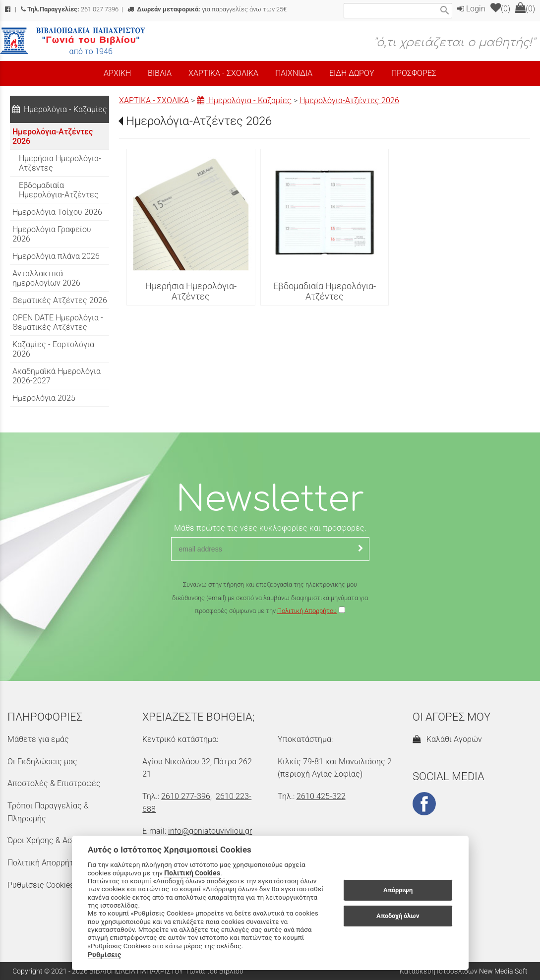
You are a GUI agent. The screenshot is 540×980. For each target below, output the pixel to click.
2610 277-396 (186, 796)
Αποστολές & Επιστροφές (54, 783)
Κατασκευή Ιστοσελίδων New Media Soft (464, 971)
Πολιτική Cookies (192, 873)
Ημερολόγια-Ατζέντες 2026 (349, 100)
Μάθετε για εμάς (38, 739)
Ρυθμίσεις (104, 955)
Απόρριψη (398, 890)
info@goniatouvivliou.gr (210, 831)
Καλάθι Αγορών (447, 739)
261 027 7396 (70, 9)
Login (471, 9)
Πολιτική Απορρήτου (307, 611)
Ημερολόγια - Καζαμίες (244, 100)
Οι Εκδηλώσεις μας (42, 762)
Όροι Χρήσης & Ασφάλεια (53, 840)
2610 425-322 (321, 796)
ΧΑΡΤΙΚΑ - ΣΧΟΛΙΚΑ (154, 100)
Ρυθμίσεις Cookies (41, 885)
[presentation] (270, 647)
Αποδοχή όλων (398, 916)
